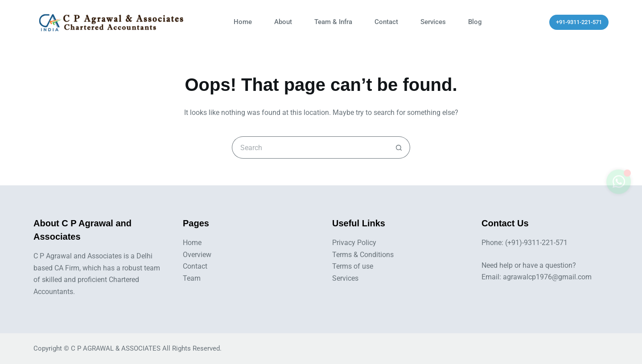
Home (243, 22)
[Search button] (399, 147)
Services (433, 22)
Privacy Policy (354, 243)
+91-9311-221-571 (579, 22)
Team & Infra (333, 22)
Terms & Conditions (363, 255)
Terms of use (353, 266)
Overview (197, 255)
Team (192, 278)
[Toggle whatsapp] (619, 186)
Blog (475, 22)
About (283, 22)
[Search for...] (310, 147)
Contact (386, 22)
